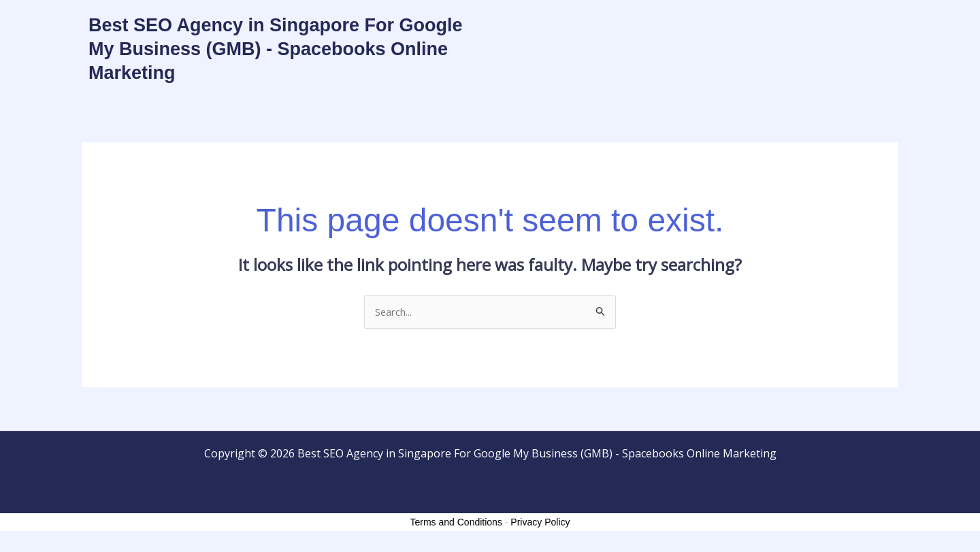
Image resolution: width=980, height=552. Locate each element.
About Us (857, 29)
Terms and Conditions (456, 523)
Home (722, 29)
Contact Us (785, 29)
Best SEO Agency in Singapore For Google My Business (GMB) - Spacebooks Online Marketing (276, 49)
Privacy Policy (540, 523)
